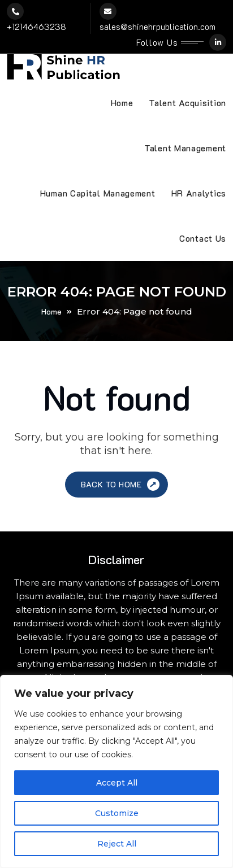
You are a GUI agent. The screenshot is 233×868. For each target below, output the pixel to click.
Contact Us (203, 238)
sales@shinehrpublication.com (158, 27)
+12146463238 (36, 27)
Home (122, 103)
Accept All (117, 783)
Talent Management (185, 148)
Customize (117, 813)
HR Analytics (199, 193)
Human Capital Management (98, 193)
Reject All (117, 844)
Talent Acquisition (187, 103)
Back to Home (121, 485)
